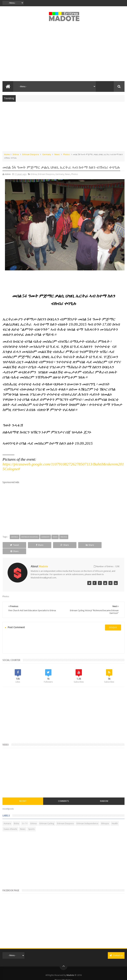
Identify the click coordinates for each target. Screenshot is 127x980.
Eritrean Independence (87, 817)
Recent (23, 795)
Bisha (16, 817)
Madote (71, 969)
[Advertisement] (63, 53)
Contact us (116, 949)
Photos (66, 154)
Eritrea (16, 154)
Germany (47, 154)
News (57, 154)
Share (39, 545)
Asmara (7, 817)
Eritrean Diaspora (31, 154)
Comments (63, 795)
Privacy (58, 974)
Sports (31, 823)
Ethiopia (105, 817)
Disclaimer (67, 974)
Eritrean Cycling (47, 817)
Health (115, 817)
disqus (113, 621)
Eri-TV (25, 817)
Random (104, 795)
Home (7, 154)
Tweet (14, 545)
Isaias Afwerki (10, 823)
